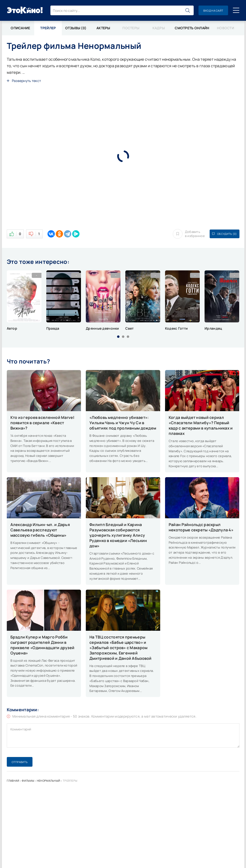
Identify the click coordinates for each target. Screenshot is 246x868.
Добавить (189, 234)
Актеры (103, 28)
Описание (20, 28)
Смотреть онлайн (192, 28)
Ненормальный (48, 781)
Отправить (20, 762)
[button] (118, 337)
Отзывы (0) (76, 28)
